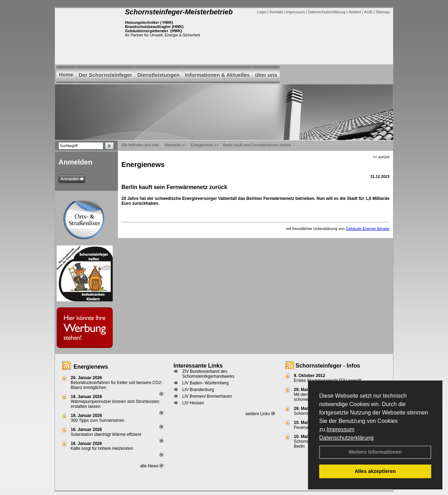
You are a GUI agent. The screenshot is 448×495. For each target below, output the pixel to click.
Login (262, 12)
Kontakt (276, 12)
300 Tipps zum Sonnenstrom (97, 420)
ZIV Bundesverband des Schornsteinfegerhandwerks (208, 374)
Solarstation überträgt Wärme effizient (106, 434)
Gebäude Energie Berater (368, 229)
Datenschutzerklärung (346, 438)
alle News (151, 466)
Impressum (340, 429)
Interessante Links (198, 366)
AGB (368, 12)
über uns (266, 75)
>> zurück (381, 157)
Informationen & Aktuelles (217, 75)
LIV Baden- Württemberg (206, 383)
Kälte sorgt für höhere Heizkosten (102, 448)
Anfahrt (355, 12)
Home (66, 74)
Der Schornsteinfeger (106, 75)
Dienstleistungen (158, 75)
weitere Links (260, 414)
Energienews (91, 367)
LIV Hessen (193, 403)
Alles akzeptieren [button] (375, 471)
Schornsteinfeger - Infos (328, 366)
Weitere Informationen (375, 452)
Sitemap (383, 12)
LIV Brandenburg (198, 390)
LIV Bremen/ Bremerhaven (207, 396)
